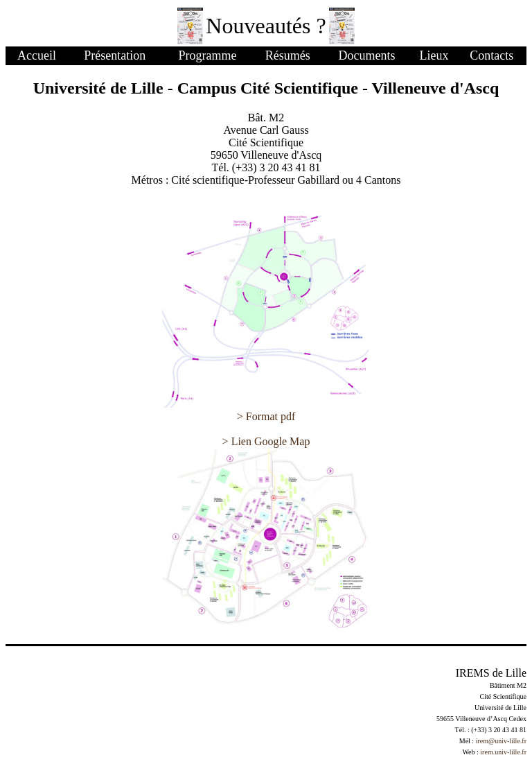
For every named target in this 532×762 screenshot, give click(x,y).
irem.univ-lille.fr (503, 752)
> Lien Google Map (266, 441)
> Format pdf (266, 416)
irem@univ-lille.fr (501, 741)
